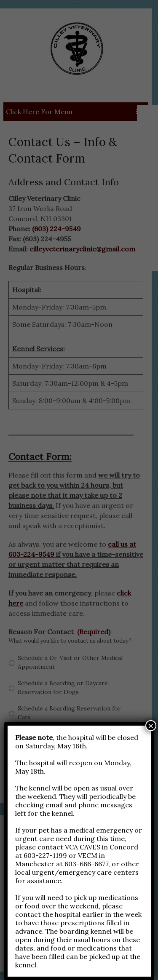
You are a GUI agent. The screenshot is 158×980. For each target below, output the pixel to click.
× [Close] (151, 726)
